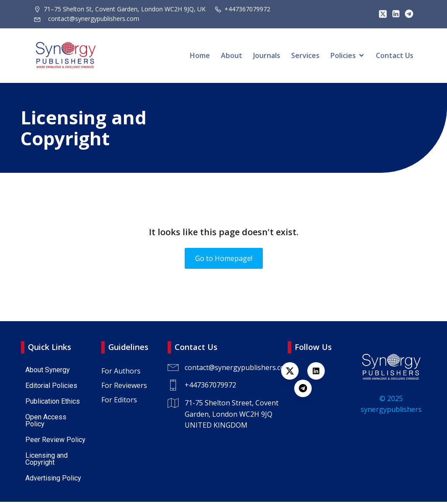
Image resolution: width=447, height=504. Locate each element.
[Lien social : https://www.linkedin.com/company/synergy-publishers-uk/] (320, 373)
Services (305, 57)
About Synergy (48, 372)
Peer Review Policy (55, 442)
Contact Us (395, 57)
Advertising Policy (53, 480)
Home (200, 57)
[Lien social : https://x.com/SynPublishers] (381, 14)
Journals (267, 57)
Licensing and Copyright (47, 461)
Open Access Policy (47, 423)
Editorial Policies (51, 388)
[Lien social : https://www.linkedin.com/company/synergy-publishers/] (394, 14)
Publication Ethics (53, 403)
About (232, 57)
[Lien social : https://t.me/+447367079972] (407, 14)
